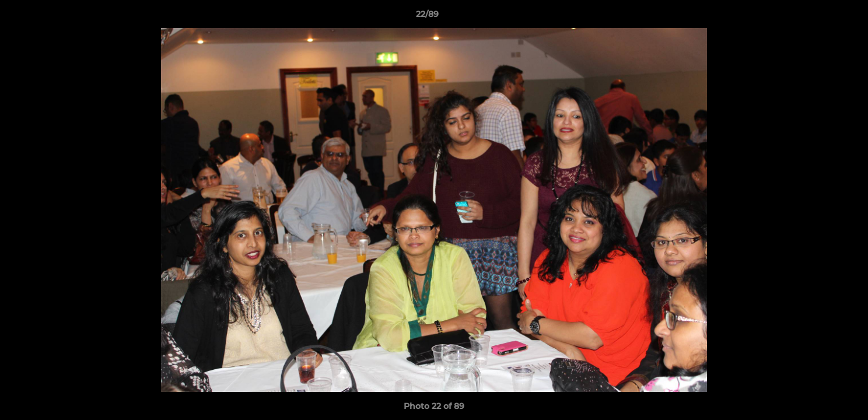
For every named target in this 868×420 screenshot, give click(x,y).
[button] (819, 17)
